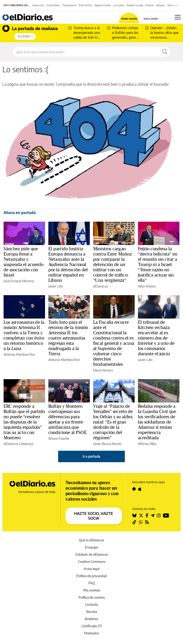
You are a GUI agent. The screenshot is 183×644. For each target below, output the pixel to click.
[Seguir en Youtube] (166, 515)
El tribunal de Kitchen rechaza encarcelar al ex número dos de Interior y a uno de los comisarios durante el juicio (156, 338)
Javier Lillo (56, 286)
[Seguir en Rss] (147, 522)
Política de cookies (92, 597)
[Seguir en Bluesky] (134, 515)
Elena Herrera (103, 370)
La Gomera (119, 5)
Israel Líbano (53, 5)
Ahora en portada (20, 213)
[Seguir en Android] (134, 489)
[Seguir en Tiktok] (134, 522)
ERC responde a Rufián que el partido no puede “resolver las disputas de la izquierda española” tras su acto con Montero (24, 422)
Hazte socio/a (129, 18)
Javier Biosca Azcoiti (107, 444)
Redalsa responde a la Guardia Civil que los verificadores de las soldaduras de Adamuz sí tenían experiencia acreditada (157, 422)
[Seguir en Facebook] (147, 515)
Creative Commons (92, 562)
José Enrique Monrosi (19, 281)
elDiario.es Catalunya (18, 444)
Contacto (92, 605)
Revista (92, 612)
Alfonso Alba (147, 444)
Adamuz (160, 5)
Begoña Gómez (103, 5)
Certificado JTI (92, 626)
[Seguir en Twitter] (141, 515)
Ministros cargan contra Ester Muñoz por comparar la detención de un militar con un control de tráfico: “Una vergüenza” (112, 265)
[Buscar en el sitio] (86, 52)
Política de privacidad (91, 576)
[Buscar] (165, 52)
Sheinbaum (173, 5)
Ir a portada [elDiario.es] (91, 456)
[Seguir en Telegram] (152, 515)
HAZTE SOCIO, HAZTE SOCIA (94, 516)
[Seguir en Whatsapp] (141, 522)
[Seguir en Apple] (140, 489)
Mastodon (92, 633)
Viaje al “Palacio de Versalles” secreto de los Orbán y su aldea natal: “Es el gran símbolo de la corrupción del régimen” (113, 422)
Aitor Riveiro (147, 286)
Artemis (150, 5)
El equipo (91, 547)
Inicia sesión (151, 18)
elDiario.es (101, 286)
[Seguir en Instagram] (159, 515)
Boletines (91, 619)
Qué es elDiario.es (91, 540)
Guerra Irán (38, 5)
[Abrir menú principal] (178, 17)
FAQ (92, 583)
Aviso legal (91, 569)
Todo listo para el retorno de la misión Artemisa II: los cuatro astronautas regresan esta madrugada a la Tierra (68, 338)
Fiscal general (69, 5)
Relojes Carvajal (135, 5)
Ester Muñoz (86, 5)
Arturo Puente (59, 438)
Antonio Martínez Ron (19, 354)
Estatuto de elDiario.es (92, 554)
